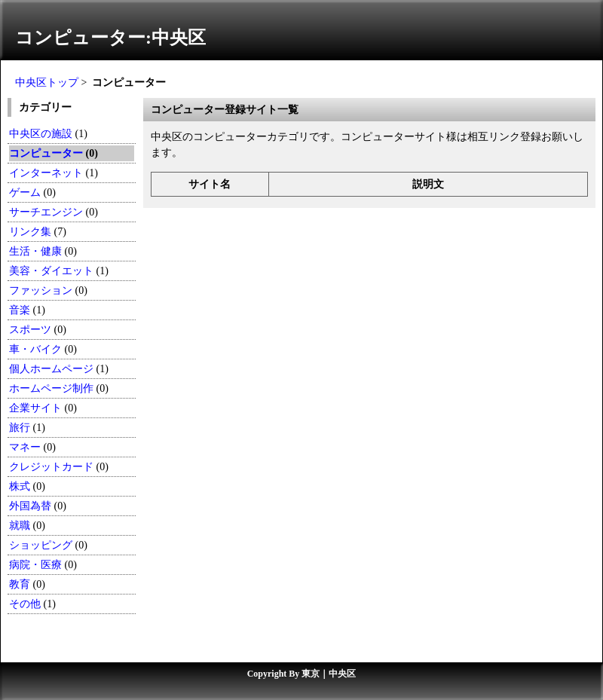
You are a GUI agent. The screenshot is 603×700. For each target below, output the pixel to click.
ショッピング (41, 545)
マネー (25, 447)
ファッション (41, 290)
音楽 (20, 310)
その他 (25, 604)
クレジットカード (51, 467)
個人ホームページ (51, 369)
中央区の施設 (41, 134)
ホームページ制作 (51, 388)
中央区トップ (47, 83)
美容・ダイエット (51, 271)
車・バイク (35, 349)
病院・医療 (35, 565)
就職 (20, 526)
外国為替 (30, 506)
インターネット (47, 173)
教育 (20, 584)
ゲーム (25, 193)
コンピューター (46, 153)
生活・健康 (35, 251)
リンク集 (30, 232)
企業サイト (35, 408)
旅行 (20, 428)
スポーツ (30, 330)
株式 (20, 486)
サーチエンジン (46, 212)
